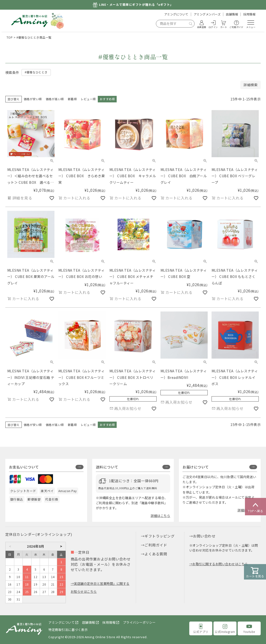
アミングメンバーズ (207, 14)
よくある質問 (156, 554)
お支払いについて (24, 467)
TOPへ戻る (255, 507)
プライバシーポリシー (139, 622)
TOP (10, 37)
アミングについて (176, 14)
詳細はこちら (160, 516)
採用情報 (249, 14)
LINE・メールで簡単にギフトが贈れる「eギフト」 (136, 5)
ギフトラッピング (160, 536)
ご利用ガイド (156, 545)
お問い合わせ (204, 536)
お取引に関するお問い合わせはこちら (220, 564)
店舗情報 (232, 14)
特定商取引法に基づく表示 (68, 630)
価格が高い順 (55, 99)
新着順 (72, 99)
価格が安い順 (33, 99)
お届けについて (196, 467)
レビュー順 (88, 99)
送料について (107, 467)
